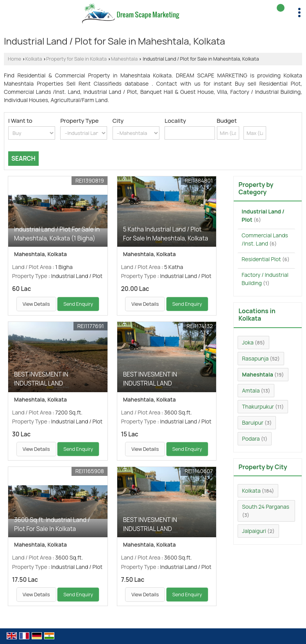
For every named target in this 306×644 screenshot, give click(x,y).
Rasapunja (255, 358)
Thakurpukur (258, 406)
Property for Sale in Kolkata (76, 59)
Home (14, 59)
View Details (36, 304)
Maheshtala (124, 59)
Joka (248, 342)
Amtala (251, 390)
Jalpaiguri (254, 531)
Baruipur (253, 422)
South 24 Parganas (266, 507)
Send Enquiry (78, 304)
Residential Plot (261, 259)
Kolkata (34, 59)
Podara (251, 439)
